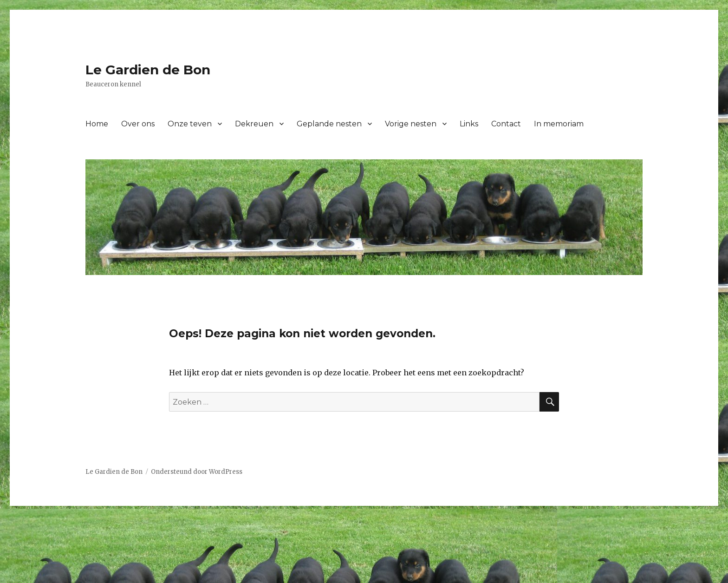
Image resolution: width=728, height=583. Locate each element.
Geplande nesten (329, 124)
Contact (506, 124)
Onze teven (190, 124)
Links (469, 124)
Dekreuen (254, 124)
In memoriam (559, 124)
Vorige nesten (411, 124)
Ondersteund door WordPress (197, 472)
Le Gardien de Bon (148, 70)
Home (97, 124)
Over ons (138, 124)
